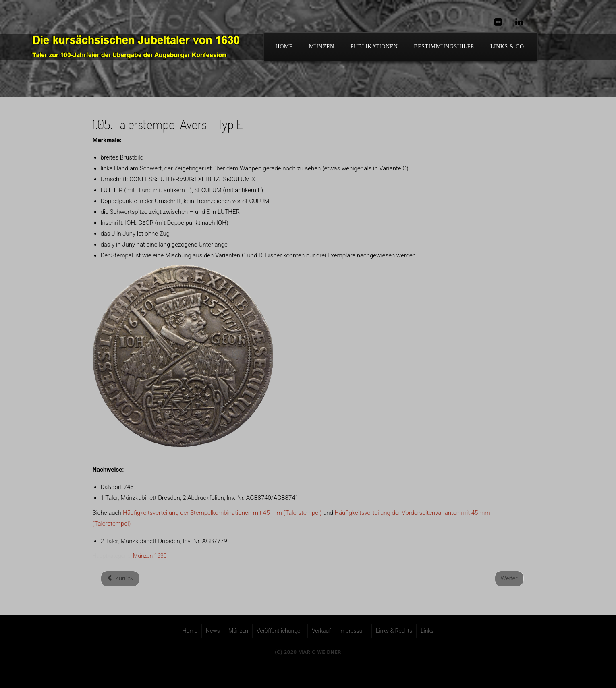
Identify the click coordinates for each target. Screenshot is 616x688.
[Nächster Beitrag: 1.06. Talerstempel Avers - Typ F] (509, 579)
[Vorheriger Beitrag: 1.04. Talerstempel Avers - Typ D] (120, 579)
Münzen (322, 47)
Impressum (353, 631)
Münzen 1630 (150, 556)
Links (427, 631)
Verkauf (321, 631)
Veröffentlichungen (280, 631)
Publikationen (374, 47)
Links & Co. (508, 47)
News (213, 631)
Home (190, 631)
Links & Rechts (394, 631)
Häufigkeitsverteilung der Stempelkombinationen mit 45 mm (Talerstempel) (222, 513)
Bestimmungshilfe (444, 47)
